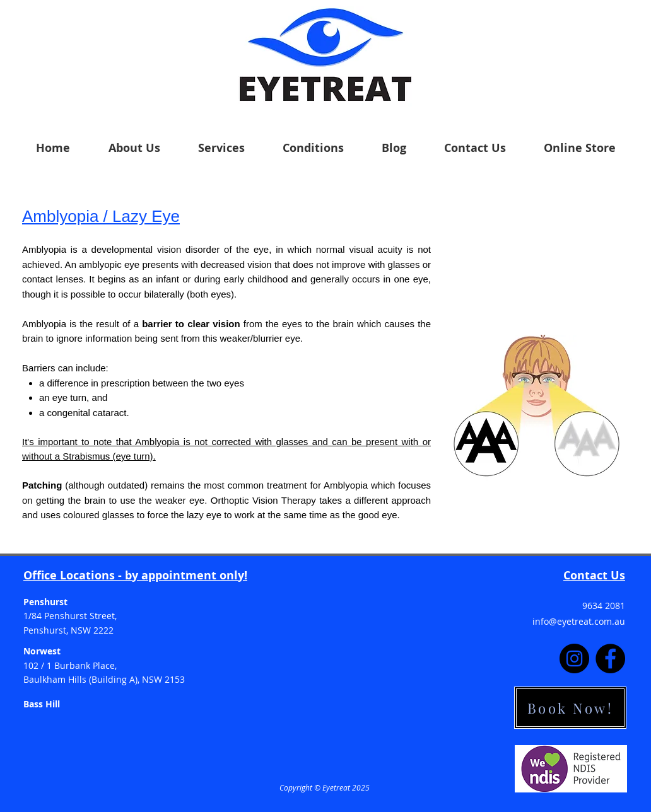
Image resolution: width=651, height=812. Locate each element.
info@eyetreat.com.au (579, 621)
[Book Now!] (570, 708)
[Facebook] (610, 658)
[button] (134, 148)
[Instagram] (574, 658)
